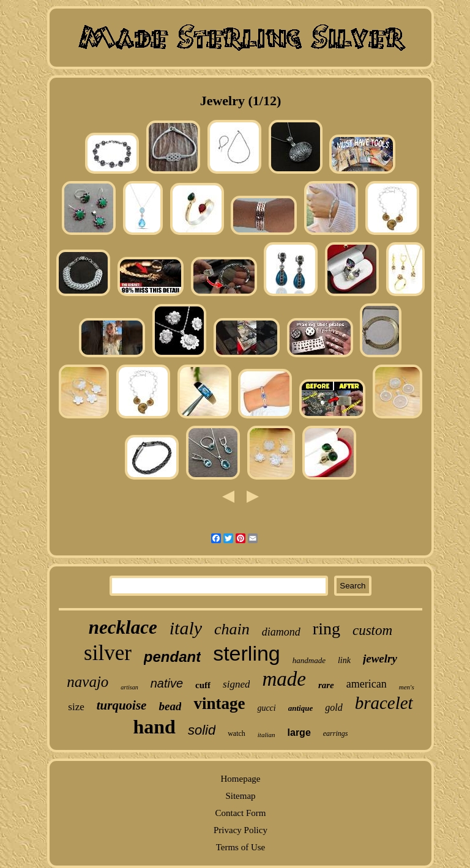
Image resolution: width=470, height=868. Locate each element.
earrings (336, 733)
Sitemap (240, 796)
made (284, 679)
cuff (203, 685)
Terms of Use (241, 847)
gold (334, 707)
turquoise (122, 705)
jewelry (380, 658)
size (76, 707)
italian (267, 735)
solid (202, 730)
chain (232, 629)
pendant (172, 657)
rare (326, 685)
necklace (123, 627)
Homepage (240, 779)
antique (300, 708)
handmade (309, 660)
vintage (219, 703)
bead (170, 706)
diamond (281, 632)
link (344, 660)
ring (326, 629)
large (299, 733)
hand (155, 727)
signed (236, 684)
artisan (129, 687)
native (167, 683)
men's (407, 687)
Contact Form (241, 813)
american (367, 684)
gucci (266, 708)
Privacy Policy (241, 830)
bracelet (384, 703)
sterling (247, 653)
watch (237, 733)
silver (108, 653)
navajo (88, 682)
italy (186, 628)
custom (372, 630)
